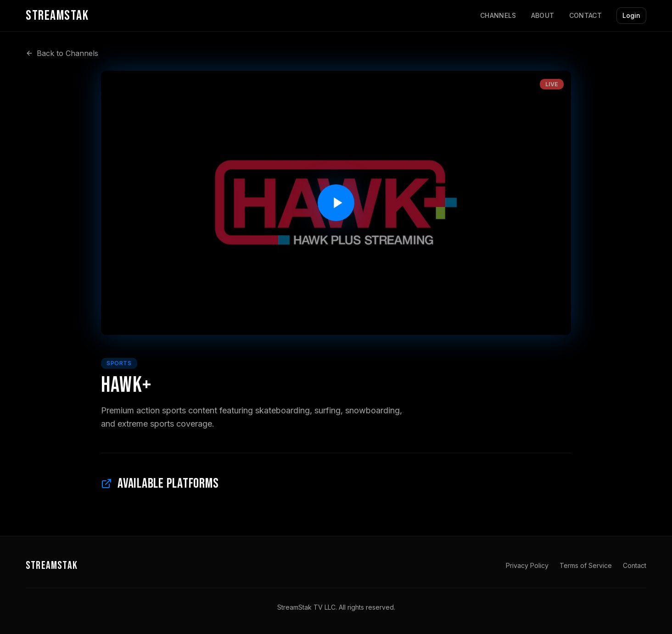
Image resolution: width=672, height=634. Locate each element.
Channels (498, 15)
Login (631, 15)
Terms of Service (586, 565)
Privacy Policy (527, 565)
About (543, 15)
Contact (585, 15)
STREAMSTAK (52, 565)
